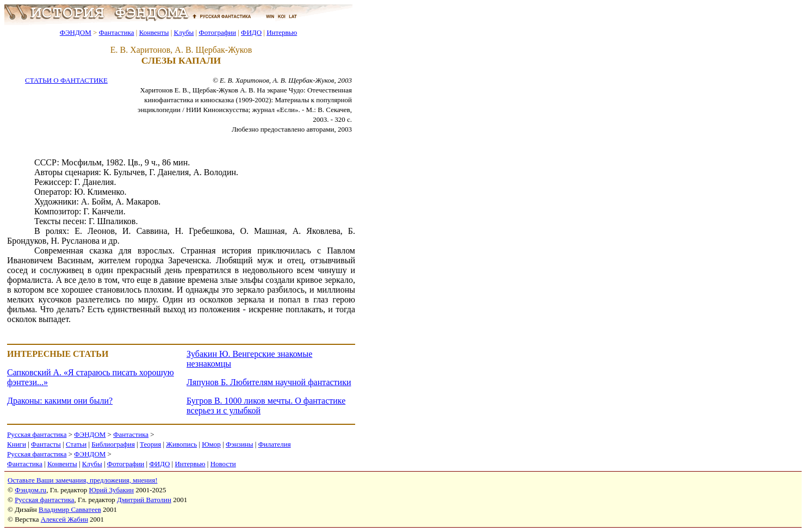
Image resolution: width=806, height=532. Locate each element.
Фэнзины (240, 444)
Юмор (211, 444)
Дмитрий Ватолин (144, 500)
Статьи (76, 444)
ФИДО (251, 32)
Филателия (275, 444)
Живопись (181, 444)
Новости (223, 464)
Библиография (113, 444)
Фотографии (217, 32)
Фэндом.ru (30, 490)
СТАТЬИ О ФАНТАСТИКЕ (66, 80)
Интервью (282, 32)
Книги (17, 444)
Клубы (184, 32)
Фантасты (46, 444)
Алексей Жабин (64, 519)
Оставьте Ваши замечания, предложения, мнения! (82, 480)
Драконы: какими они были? (60, 401)
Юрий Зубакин (111, 490)
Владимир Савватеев (70, 509)
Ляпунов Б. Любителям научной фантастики (269, 382)
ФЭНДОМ (76, 32)
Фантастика (117, 32)
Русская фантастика (37, 434)
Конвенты (154, 32)
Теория (150, 444)
